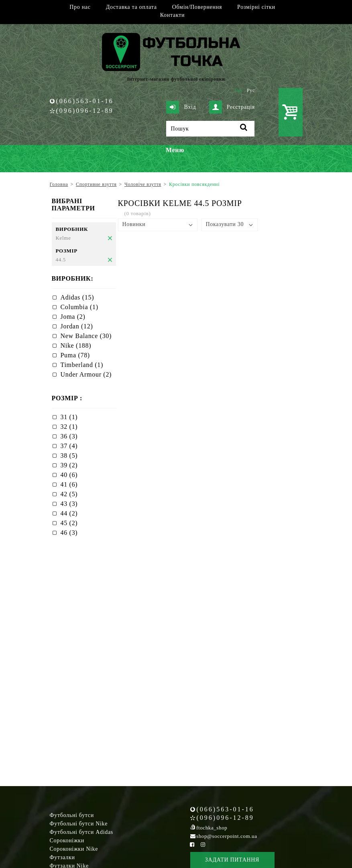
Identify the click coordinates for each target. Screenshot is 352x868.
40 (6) (69, 475)
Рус (251, 90)
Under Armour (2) (86, 374)
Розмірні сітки (256, 7)
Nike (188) (76, 345)
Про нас (80, 7)
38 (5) (69, 455)
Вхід (181, 107)
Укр (238, 90)
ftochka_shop (212, 828)
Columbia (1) (79, 307)
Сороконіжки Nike (74, 849)
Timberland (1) (82, 365)
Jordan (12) (77, 326)
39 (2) (69, 465)
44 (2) (69, 513)
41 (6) (69, 484)
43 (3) (69, 504)
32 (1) (69, 427)
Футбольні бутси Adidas (82, 832)
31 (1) (69, 417)
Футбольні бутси (72, 815)
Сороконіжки (67, 840)
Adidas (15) (77, 297)
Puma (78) (75, 355)
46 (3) (69, 533)
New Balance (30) (86, 336)
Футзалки (62, 857)
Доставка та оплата (131, 7)
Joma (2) (73, 317)
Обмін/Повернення (197, 7)
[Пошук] (210, 129)
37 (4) (69, 446)
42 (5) (69, 494)
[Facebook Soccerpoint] (192, 845)
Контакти (172, 15)
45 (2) (69, 523)
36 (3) (69, 436)
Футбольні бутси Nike (79, 824)
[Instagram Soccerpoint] (203, 845)
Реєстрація (232, 107)
